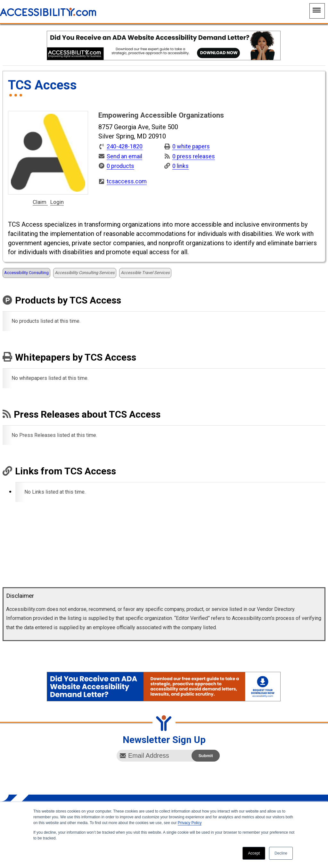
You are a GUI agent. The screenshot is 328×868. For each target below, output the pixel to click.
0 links (180, 166)
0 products (120, 166)
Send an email (124, 156)
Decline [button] (281, 853)
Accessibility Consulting (26, 273)
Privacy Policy (190, 823)
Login (57, 202)
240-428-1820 (125, 146)
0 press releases (194, 156)
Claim (40, 202)
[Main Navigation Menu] (317, 11)
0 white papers (191, 146)
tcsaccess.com (127, 181)
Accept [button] (254, 853)
